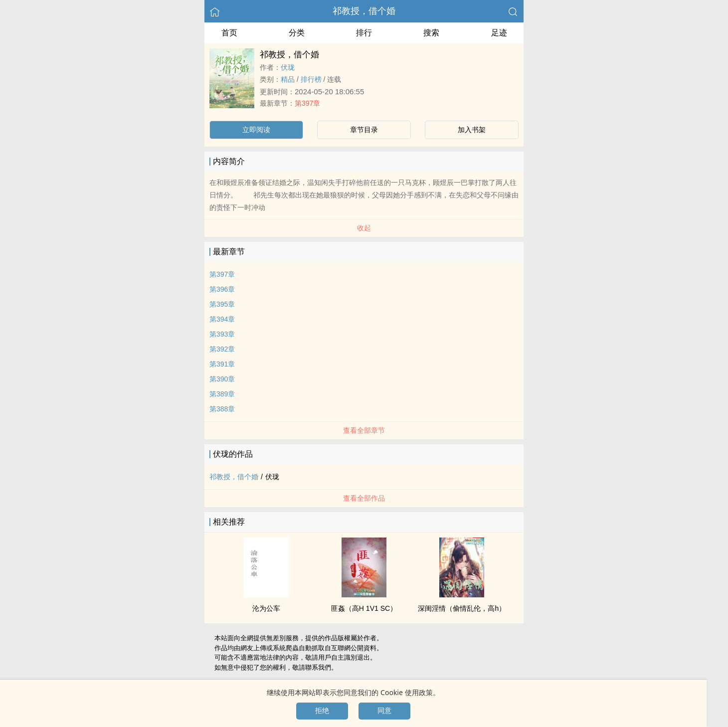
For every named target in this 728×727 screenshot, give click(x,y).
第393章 (222, 334)
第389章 (222, 394)
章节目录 (364, 130)
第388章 (222, 409)
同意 (384, 711)
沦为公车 (266, 608)
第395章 (222, 304)
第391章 (222, 364)
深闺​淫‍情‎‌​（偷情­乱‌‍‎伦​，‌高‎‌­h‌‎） (462, 608)
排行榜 (311, 79)
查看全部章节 (364, 430)
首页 (229, 33)
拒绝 (322, 711)
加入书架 (472, 130)
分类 (297, 33)
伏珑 (288, 67)
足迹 (499, 33)
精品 (288, 79)
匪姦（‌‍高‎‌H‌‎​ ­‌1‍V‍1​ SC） (364, 608)
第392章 (222, 349)
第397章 (307, 103)
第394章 (222, 319)
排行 (364, 33)
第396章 (222, 289)
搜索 (431, 33)
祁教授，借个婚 (364, 11)
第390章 (222, 379)
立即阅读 (256, 130)
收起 (364, 228)
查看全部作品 (364, 498)
